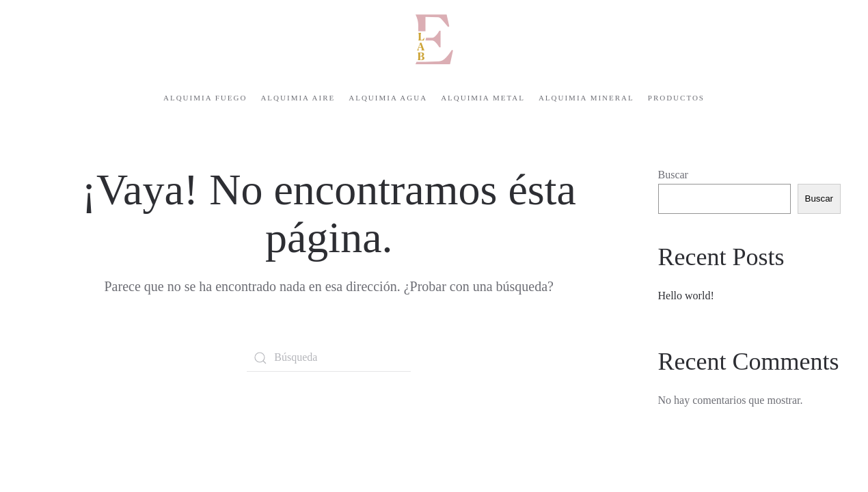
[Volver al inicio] (434, 39)
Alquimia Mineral (586, 98)
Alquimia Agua (388, 98)
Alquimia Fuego (205, 98)
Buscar (673, 175)
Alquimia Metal (483, 98)
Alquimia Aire (298, 98)
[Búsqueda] (329, 358)
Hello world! (686, 296)
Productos (676, 98)
